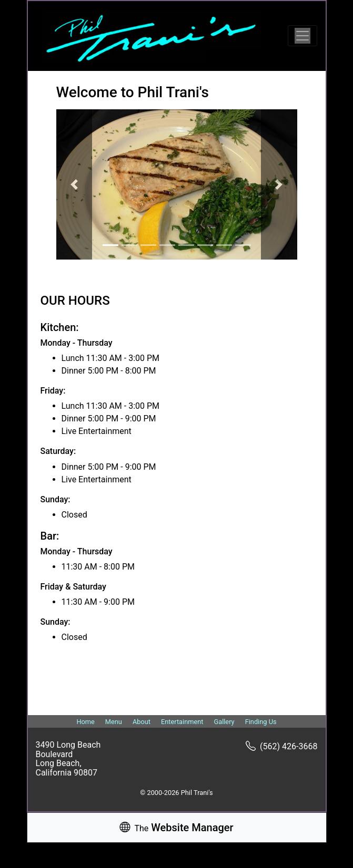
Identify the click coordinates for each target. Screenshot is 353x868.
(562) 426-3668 (281, 746)
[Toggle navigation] (302, 36)
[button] (74, 184)
